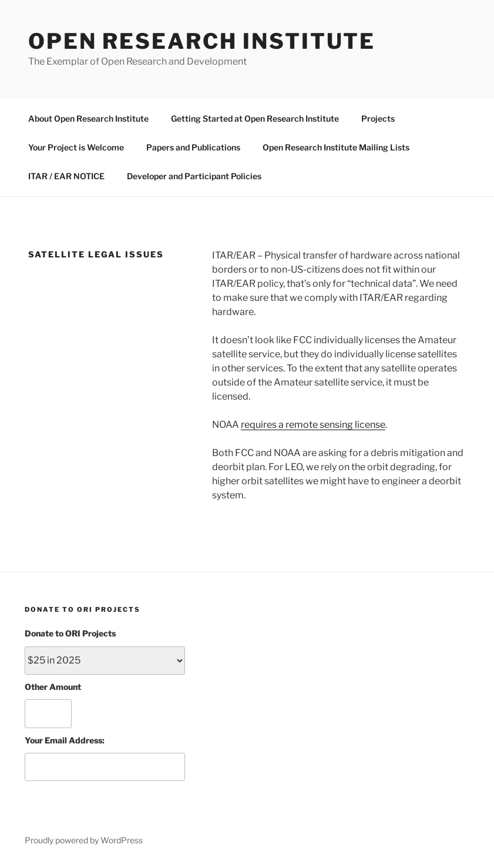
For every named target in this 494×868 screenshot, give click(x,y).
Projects (378, 118)
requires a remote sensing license (313, 425)
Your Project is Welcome (76, 147)
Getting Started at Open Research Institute (255, 118)
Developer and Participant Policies (194, 176)
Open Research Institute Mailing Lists (336, 147)
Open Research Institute (202, 41)
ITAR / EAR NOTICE (66, 176)
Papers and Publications (193, 147)
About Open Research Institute (88, 118)
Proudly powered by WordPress (84, 840)
